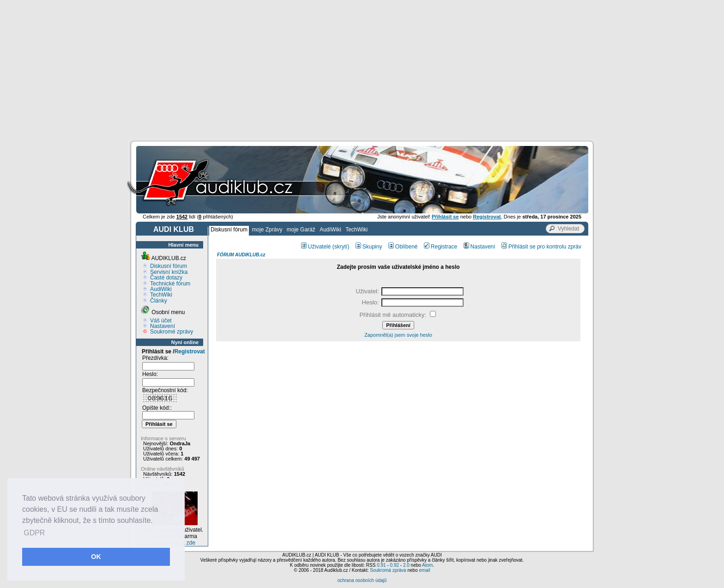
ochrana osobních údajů (362, 580)
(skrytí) (341, 247)
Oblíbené (403, 247)
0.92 (395, 565)
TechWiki (356, 230)
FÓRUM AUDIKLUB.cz (241, 255)
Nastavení (163, 326)
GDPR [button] (34, 533)
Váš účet (161, 321)
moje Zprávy (267, 230)
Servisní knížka (169, 272)
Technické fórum (170, 284)
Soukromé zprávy (172, 332)
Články (159, 301)
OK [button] (96, 557)
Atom (427, 565)
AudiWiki (330, 230)
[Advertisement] (362, 69)
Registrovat (190, 352)
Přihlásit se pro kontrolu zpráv (541, 247)
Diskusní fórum (229, 230)
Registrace (440, 247)
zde (191, 543)
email (424, 570)
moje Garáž (301, 230)
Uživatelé (316, 247)
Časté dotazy (166, 278)
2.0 (406, 565)
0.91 (381, 565)
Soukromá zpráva (388, 570)
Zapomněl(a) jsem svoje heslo (398, 335)
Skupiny (369, 247)
